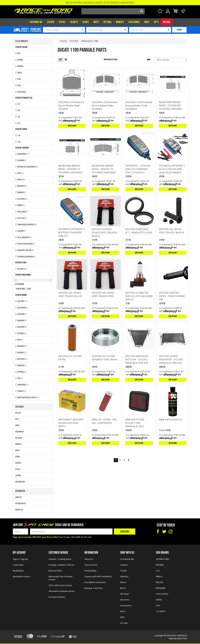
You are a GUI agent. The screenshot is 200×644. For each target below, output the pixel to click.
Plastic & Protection (26, 244)
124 (19, 135)
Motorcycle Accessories (28, 167)
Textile (62, 22)
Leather (50, 22)
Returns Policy (21, 503)
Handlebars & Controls (27, 225)
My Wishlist (18, 571)
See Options (173, 443)
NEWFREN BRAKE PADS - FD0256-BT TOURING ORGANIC (171, 106)
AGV (158, 605)
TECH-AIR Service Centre (60, 585)
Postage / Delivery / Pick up (61, 565)
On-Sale (167, 22)
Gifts (156, 22)
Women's (120, 22)
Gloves (86, 22)
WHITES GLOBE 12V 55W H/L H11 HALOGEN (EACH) (139, 296)
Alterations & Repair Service (62, 591)
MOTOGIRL (161, 588)
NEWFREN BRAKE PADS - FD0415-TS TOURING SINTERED (104, 169)
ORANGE (20, 60)
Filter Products (22, 41)
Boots (96, 22)
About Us (19, 497)
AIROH (159, 600)
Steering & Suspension (27, 257)
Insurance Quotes (57, 597)
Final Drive (23, 212)
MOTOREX (22, 353)
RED (19, 53)
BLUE (19, 86)
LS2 (158, 571)
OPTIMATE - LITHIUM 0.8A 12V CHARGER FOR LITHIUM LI (138, 169)
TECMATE (22, 391)
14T (19, 123)
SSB (20, 378)
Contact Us (19, 510)
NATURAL (21, 66)
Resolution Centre (21, 576)
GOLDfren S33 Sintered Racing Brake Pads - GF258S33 (139, 106)
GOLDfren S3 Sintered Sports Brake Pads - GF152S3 (71, 106)
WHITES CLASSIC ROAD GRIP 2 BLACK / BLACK (105, 233)
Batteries (22, 186)
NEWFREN (22, 365)
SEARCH (179, 30)
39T (19, 110)
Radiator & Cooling (26, 250)
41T (19, 104)
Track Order (18, 565)
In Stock (22, 269)
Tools (21, 173)
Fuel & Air (22, 218)
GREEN (20, 73)
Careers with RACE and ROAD (98, 576)
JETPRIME (22, 333)
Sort (149, 60)
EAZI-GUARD (23, 308)
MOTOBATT (22, 346)
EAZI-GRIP (22, 301)
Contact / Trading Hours (60, 559)
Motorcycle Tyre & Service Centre (61, 578)
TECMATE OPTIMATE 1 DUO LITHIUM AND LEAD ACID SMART (172, 169)
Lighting (22, 231)
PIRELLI (159, 576)
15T (19, 117)
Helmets (74, 22)
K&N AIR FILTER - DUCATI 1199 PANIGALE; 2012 (135, 423)
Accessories (134, 22)
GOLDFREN (22, 327)
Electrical (23, 199)
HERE (78, 537)
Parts (147, 22)
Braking (22, 192)
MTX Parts (22, 359)
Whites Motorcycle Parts (28, 398)
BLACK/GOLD (22, 92)
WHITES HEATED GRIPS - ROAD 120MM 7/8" (172, 296)
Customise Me (36, 22)
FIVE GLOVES (162, 594)
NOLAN (159, 582)
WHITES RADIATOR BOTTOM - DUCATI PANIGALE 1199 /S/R (137, 360)
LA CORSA (161, 611)
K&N (20, 340)
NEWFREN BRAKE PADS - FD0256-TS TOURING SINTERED (70, 169)
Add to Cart (72, 126)
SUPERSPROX (23, 385)
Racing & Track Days (94, 588)
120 (19, 142)
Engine (21, 205)
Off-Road (107, 22)
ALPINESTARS (163, 559)
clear (29, 289)
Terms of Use (91, 565)
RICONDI (160, 565)
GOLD (19, 79)
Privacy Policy (90, 571)
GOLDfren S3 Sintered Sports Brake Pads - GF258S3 (105, 106)
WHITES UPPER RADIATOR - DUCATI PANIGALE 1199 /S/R (171, 360)
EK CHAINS (22, 314)
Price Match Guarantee (95, 582)
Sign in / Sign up (20, 559)
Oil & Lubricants (25, 237)
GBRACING (22, 321)
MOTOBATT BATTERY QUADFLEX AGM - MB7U (71, 423)
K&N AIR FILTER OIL (171, 420)
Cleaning (22, 160)
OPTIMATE (22, 372)
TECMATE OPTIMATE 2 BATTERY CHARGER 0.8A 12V (71, 233)
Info (79, 121)
